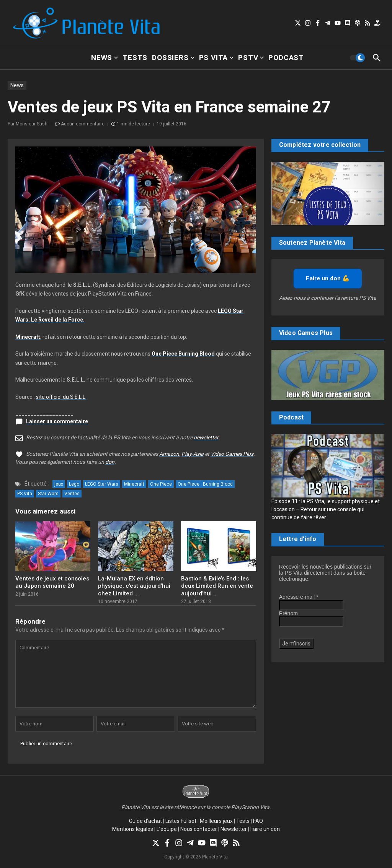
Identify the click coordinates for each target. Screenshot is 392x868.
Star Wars (48, 494)
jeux (59, 484)
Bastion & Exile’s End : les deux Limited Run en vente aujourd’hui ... (217, 586)
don (110, 462)
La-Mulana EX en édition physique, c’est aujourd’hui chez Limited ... (134, 586)
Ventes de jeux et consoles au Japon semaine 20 (52, 582)
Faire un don (265, 829)
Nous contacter (199, 829)
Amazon (169, 454)
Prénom (288, 613)
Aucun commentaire (83, 124)
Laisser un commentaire (57, 421)
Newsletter (234, 829)
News (105, 58)
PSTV (251, 58)
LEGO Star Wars (102, 484)
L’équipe (167, 829)
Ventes (72, 494)
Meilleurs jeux (216, 821)
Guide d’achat (145, 821)
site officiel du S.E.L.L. (61, 397)
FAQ (258, 821)
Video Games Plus (232, 454)
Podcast (286, 58)
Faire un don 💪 (328, 278)
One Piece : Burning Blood (205, 484)
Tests (135, 58)
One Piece (161, 484)
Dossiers (173, 58)
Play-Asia (193, 454)
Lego (74, 484)
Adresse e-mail (299, 597)
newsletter (206, 437)
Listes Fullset (181, 821)
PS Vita (216, 58)
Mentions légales (133, 829)
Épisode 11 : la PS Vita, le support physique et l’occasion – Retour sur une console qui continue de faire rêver (326, 509)
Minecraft (134, 484)
